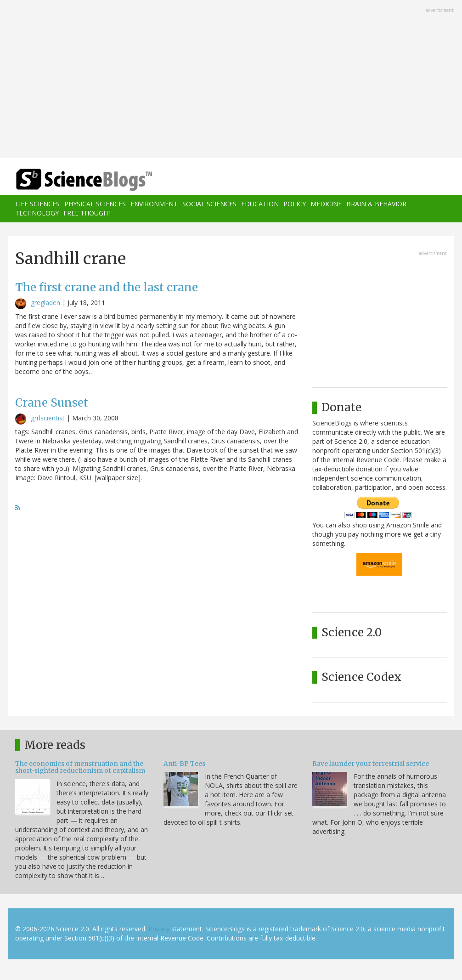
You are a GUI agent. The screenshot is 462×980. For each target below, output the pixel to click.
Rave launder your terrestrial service (371, 764)
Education (260, 204)
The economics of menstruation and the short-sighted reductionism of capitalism (80, 767)
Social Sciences (209, 204)
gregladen (45, 303)
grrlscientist (48, 418)
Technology (37, 213)
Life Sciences (37, 204)
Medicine (326, 204)
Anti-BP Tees (184, 764)
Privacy (159, 929)
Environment (154, 204)
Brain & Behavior (376, 204)
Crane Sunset (52, 403)
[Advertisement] (231, 80)
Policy (295, 204)
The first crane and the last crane (107, 287)
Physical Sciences (95, 204)
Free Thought (88, 213)
